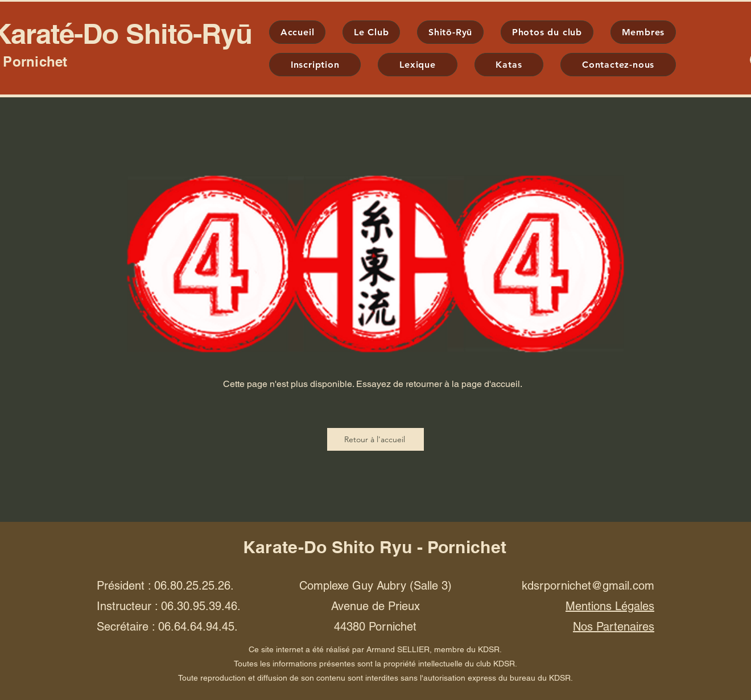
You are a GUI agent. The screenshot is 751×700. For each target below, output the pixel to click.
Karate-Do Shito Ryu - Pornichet (375, 547)
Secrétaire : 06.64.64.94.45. (167, 627)
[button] (450, 32)
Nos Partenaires (614, 627)
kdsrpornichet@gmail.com (588, 586)
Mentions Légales (610, 606)
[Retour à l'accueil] (375, 439)
